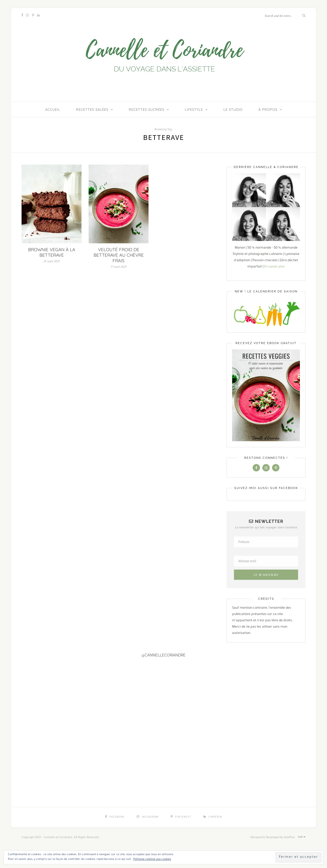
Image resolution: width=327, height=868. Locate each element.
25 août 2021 (52, 262)
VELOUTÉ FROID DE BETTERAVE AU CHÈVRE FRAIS (119, 255)
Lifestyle (194, 109)
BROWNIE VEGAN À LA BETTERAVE (52, 252)
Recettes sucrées (147, 109)
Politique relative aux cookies (152, 859)
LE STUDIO (233, 109)
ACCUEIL (53, 109)
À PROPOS (268, 109)
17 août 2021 (119, 267)
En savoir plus (274, 267)
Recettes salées (92, 109)
